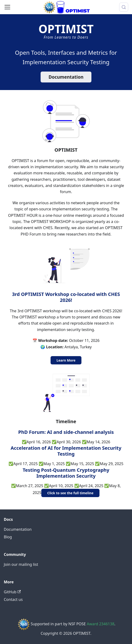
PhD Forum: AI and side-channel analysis (66, 432)
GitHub (12, 592)
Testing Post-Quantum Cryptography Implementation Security (66, 473)
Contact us (13, 599)
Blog (8, 537)
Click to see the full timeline (70, 493)
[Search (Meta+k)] (124, 7)
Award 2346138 (100, 624)
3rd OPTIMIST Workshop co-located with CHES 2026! (66, 297)
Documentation (66, 77)
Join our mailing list (21, 564)
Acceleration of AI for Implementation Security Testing (66, 451)
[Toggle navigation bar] (7, 7)
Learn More (66, 360)
